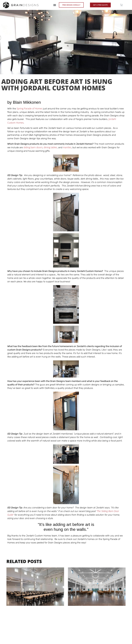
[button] (55, 5)
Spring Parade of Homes (30, 108)
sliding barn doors (33, 147)
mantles (67, 147)
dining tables (50, 147)
